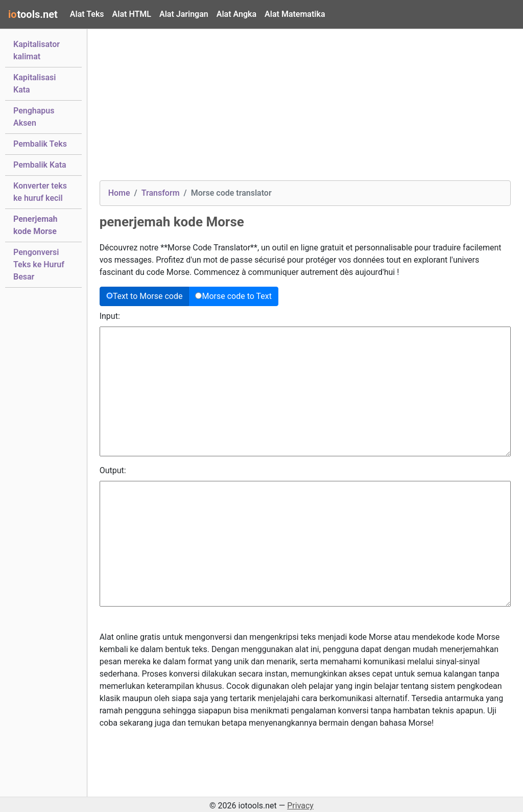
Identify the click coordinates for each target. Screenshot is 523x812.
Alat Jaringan (184, 14)
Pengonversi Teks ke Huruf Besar (39, 264)
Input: (110, 316)
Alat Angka (236, 14)
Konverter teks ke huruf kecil (40, 192)
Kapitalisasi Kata (34, 84)
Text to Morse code (145, 296)
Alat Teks (87, 14)
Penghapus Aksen (34, 117)
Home (119, 193)
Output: (113, 470)
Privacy (300, 806)
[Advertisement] (305, 109)
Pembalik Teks (40, 143)
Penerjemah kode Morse (35, 225)
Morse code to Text (233, 296)
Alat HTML (132, 14)
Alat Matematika (295, 14)
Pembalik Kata (40, 164)
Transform (161, 193)
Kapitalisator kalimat (37, 50)
